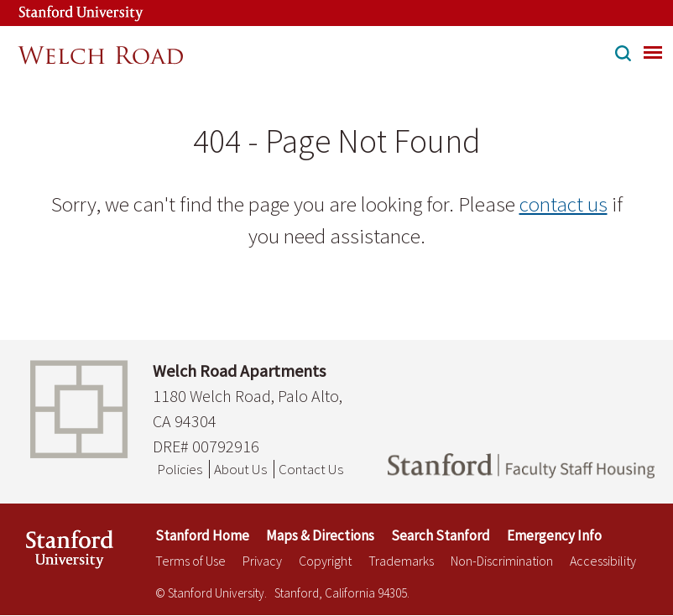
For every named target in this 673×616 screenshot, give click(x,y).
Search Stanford (441, 535)
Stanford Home (202, 535)
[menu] (653, 52)
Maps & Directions (320, 535)
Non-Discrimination (502, 561)
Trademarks (401, 561)
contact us (563, 204)
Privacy (262, 561)
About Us (240, 469)
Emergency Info (554, 535)
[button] (623, 55)
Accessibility (603, 561)
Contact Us (311, 469)
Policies (180, 469)
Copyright (325, 561)
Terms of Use (190, 561)
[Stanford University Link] (64, 13)
